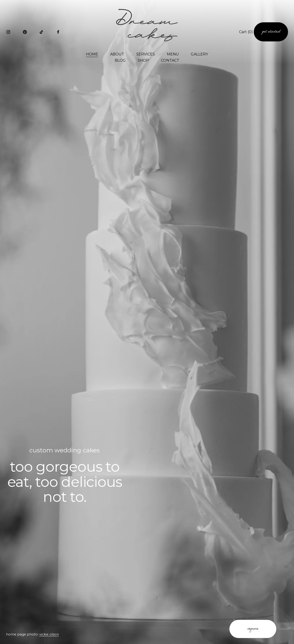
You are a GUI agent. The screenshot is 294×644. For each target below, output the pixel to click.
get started (271, 32)
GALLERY (199, 54)
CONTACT (170, 60)
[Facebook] (58, 32)
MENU (173, 54)
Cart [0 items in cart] (246, 32)
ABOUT (117, 54)
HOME (92, 54)
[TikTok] (41, 32)
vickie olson (49, 634)
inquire (253, 629)
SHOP (143, 60)
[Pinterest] (25, 32)
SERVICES (146, 54)
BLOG (120, 60)
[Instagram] (8, 32)
